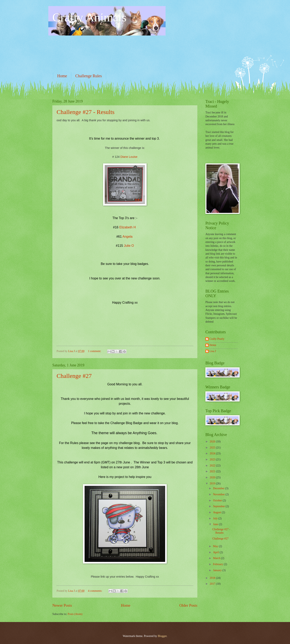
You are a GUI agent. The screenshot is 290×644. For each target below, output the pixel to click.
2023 (213, 459)
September (219, 506)
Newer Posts (62, 605)
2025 (213, 448)
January (218, 570)
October (218, 500)
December (219, 488)
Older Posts (188, 605)
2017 (213, 584)
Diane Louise (129, 157)
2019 (213, 484)
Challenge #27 (74, 376)
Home (62, 76)
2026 (213, 442)
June (216, 524)
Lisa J (213, 351)
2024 (213, 453)
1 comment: (95, 351)
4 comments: (95, 591)
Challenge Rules (89, 76)
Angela (127, 237)
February (218, 564)
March (217, 558)
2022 (213, 466)
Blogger (162, 636)
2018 (213, 578)
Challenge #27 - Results (85, 112)
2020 (213, 477)
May (216, 546)
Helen (213, 345)
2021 (213, 471)
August (217, 512)
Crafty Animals (89, 17)
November (219, 494)
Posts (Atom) (75, 614)
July (216, 518)
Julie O (129, 246)
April (216, 552)
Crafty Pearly (217, 339)
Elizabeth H (127, 227)
